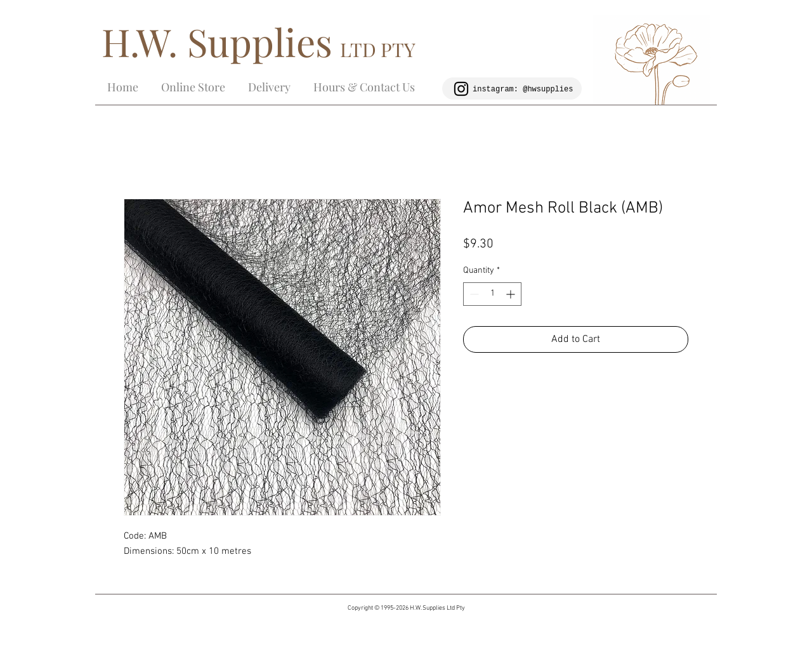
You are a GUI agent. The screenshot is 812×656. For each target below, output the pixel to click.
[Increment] (512, 294)
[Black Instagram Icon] (461, 89)
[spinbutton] (492, 294)
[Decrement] (473, 294)
